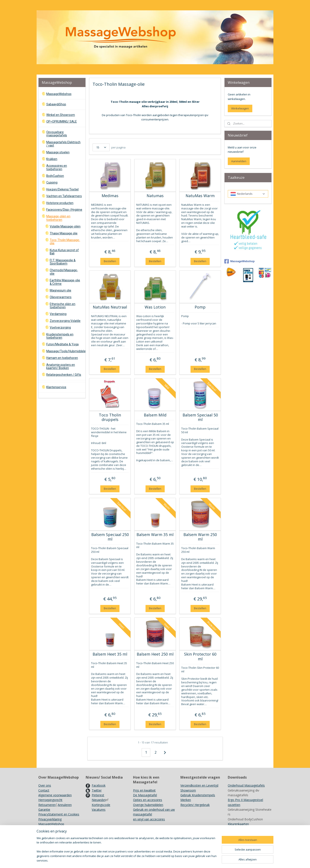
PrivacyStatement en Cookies (59, 814)
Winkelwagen (240, 108)
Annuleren (65, 805)
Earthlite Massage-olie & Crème (65, 282)
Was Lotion (155, 307)
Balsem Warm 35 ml (155, 535)
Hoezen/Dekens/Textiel (62, 189)
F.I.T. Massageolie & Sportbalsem (63, 262)
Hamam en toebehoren (62, 358)
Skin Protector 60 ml (200, 657)
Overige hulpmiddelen (148, 805)
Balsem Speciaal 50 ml (200, 417)
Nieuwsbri (99, 800)
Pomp (200, 307)
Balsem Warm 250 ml (200, 537)
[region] (127, 852)
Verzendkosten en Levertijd (199, 785)
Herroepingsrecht (50, 800)
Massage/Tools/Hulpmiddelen (66, 351)
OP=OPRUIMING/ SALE (62, 122)
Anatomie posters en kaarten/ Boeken (61, 366)
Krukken (52, 159)
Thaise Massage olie (64, 233)
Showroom (188, 790)
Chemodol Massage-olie (64, 272)
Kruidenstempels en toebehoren (60, 336)
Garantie (44, 810)
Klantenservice (56, 387)
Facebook (99, 785)
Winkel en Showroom (61, 115)
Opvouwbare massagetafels (57, 134)
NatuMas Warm (200, 196)
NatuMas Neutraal (110, 307)
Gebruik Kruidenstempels (198, 795)
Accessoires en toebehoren (57, 167)
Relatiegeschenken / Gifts (64, 375)
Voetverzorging (60, 327)
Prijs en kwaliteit (144, 790)
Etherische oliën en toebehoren (63, 306)
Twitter (97, 790)
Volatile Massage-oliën (65, 226)
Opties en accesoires (148, 800)
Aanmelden (239, 161)
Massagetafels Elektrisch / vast (63, 144)
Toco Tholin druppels (110, 417)
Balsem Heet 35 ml (110, 654)
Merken (186, 800)
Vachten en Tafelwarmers (64, 196)
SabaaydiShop (56, 104)
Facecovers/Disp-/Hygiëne (64, 210)
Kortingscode (101, 805)
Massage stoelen (58, 152)
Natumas (155, 196)
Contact (44, 790)
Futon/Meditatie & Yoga (62, 344)
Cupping (52, 182)
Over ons (45, 785)
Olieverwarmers (61, 297)
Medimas (110, 196)
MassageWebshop (59, 94)
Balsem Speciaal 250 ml (110, 537)
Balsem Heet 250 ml (155, 654)
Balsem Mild (155, 415)
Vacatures (99, 810)
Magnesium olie (60, 290)
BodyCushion (55, 176)
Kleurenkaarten (238, 824)
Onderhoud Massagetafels (246, 785)
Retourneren (47, 805)
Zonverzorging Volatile (65, 321)
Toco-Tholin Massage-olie (65, 242)
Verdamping (58, 314)
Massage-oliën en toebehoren (58, 218)
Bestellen (110, 261)
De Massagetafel (145, 795)
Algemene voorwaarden (55, 795)
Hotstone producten (60, 203)
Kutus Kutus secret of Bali (64, 252)
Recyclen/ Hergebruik (195, 805)
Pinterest (98, 795)
